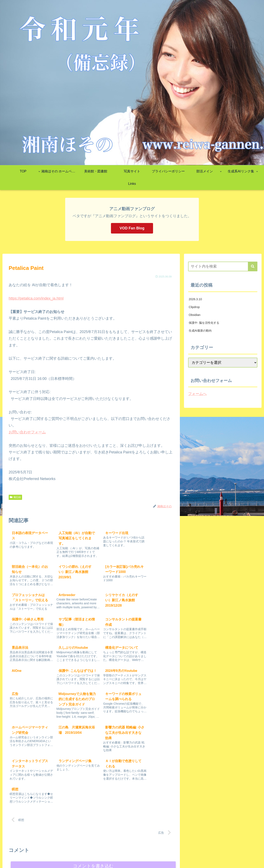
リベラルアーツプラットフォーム (236, 850)
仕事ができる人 (248, 845)
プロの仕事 (145, 855)
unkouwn (252, 855)
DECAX (132, 845)
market (169, 850)
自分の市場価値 (112, 845)
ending (54, 845)
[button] (253, 266)
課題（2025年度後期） (100, 850)
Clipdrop (194, 307)
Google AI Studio (130, 850)
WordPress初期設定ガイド (202, 845)
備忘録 (15, 497)
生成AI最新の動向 (200, 331)
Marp (160, 845)
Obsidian (195, 315)
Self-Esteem (234, 855)
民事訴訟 (147, 845)
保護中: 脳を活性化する (204, 323)
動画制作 (216, 855)
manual (229, 845)
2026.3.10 (195, 299)
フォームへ (197, 394)
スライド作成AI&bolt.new (194, 850)
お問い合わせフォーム (27, 432)
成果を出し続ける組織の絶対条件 (59, 850)
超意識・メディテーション (116, 855)
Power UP (174, 845)
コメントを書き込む (93, 801)
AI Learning (153, 850)
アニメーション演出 (170, 855)
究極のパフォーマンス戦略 (80, 845)
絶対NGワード (196, 855)
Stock (42, 845)
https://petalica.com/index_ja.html (36, 298)
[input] (223, 266)
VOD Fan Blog (132, 228)
